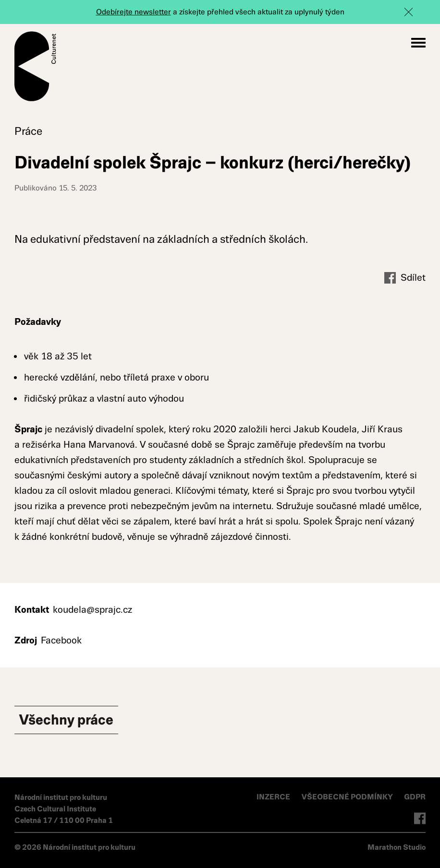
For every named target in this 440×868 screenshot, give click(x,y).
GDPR (415, 797)
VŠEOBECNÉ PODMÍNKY (348, 797)
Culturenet (35, 66)
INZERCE (273, 797)
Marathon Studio (397, 847)
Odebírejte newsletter (134, 12)
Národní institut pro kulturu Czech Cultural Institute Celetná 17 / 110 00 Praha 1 (64, 809)
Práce (28, 131)
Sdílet (405, 278)
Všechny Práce (66, 720)
